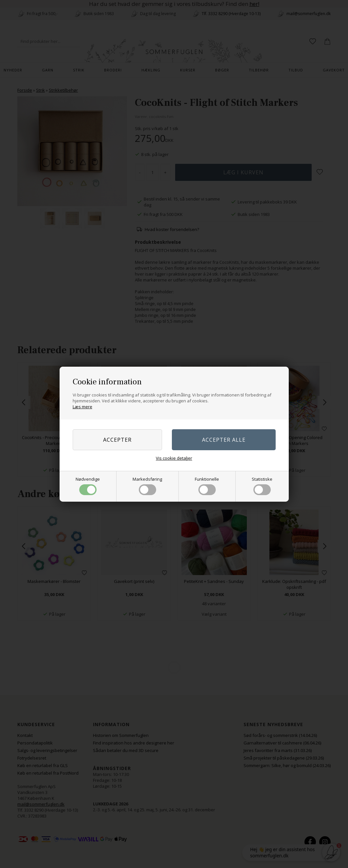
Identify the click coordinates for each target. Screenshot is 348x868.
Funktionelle (207, 486)
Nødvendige (88, 486)
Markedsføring (147, 486)
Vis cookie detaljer (174, 458)
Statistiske (262, 486)
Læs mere (82, 407)
